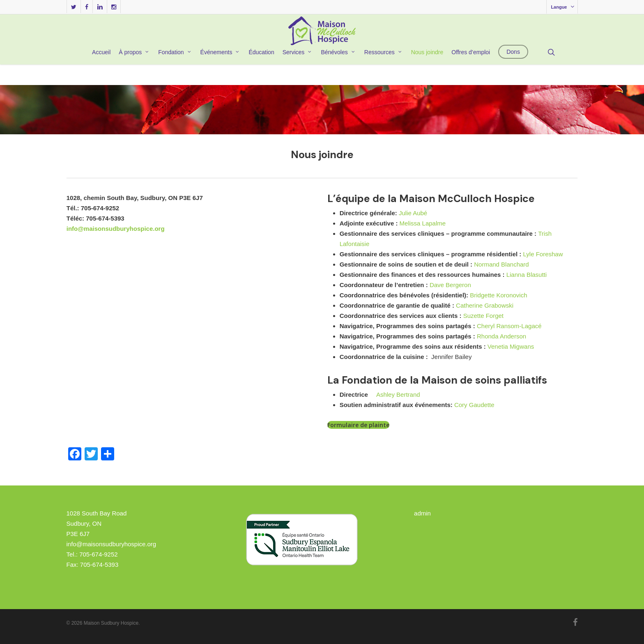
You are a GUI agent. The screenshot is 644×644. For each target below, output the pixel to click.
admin (422, 513)
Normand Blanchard (501, 264)
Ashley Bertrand (398, 394)
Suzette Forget (483, 316)
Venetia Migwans (511, 346)
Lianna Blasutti (527, 275)
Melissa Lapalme (423, 223)
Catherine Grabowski (485, 305)
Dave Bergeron (450, 285)
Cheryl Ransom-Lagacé (509, 326)
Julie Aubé (413, 213)
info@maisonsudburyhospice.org (116, 229)
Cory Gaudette (474, 405)
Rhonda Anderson (501, 336)
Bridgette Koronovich (498, 295)
